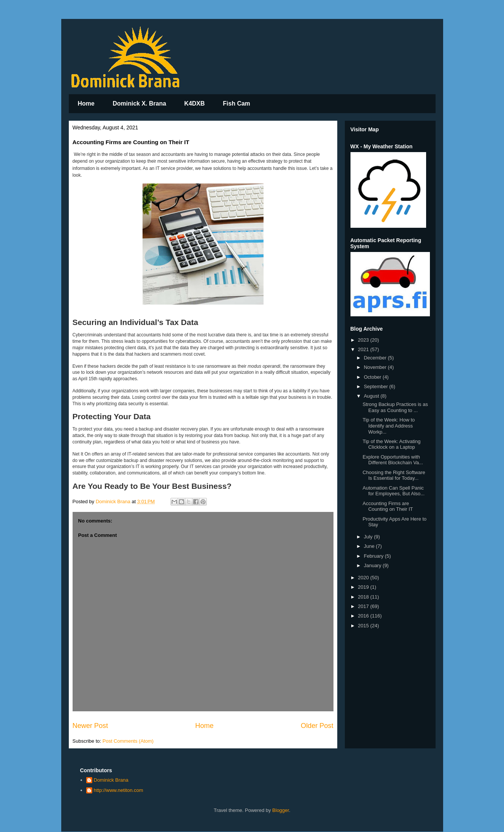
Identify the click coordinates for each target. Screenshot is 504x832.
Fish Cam (237, 103)
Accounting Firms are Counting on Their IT (388, 506)
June (370, 546)
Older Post (317, 726)
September (376, 386)
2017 (364, 606)
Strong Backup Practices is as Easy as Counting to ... (395, 407)
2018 (364, 597)
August (372, 396)
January (373, 565)
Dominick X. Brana (139, 103)
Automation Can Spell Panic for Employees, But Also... (394, 491)
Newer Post (90, 726)
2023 (364, 340)
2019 (364, 587)
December (376, 358)
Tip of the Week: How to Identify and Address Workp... (389, 426)
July (369, 537)
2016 (364, 616)
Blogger (281, 810)
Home (86, 103)
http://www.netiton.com (119, 790)
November (376, 367)
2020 (364, 578)
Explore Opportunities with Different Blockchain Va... (393, 460)
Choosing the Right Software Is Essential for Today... (394, 475)
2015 (364, 626)
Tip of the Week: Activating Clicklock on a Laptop (392, 444)
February (374, 556)
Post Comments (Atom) (128, 741)
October (373, 377)
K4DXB (194, 103)
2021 (364, 349)
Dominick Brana (111, 780)
